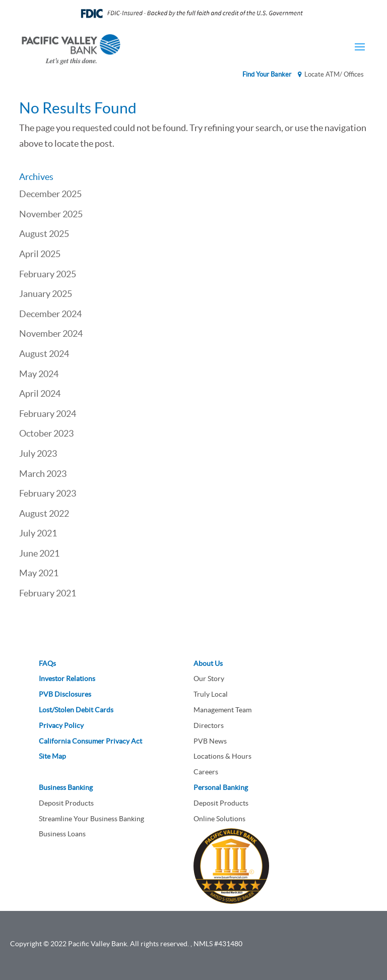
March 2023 (43, 474)
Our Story (209, 679)
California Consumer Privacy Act (90, 741)
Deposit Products (66, 803)
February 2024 (48, 414)
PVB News (210, 741)
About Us (208, 663)
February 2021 (48, 593)
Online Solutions (219, 819)
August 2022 (44, 513)
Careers (206, 772)
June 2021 (39, 553)
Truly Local (211, 694)
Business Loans (62, 834)
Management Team (222, 710)
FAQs (47, 663)
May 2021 (39, 573)
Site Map (52, 756)
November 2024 (51, 333)
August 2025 (44, 234)
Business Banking (66, 787)
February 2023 (48, 493)
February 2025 (48, 274)
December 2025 (50, 194)
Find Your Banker (267, 74)
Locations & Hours (222, 756)
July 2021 (38, 533)
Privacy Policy (61, 725)
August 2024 (44, 354)
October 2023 (46, 433)
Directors (209, 725)
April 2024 (40, 393)
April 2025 (40, 254)
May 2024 (39, 374)
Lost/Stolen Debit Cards (76, 710)
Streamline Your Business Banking (91, 819)
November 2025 (51, 214)
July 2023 (38, 453)
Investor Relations (67, 679)
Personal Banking (221, 787)
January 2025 (46, 294)
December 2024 (50, 314)
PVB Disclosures (65, 694)
